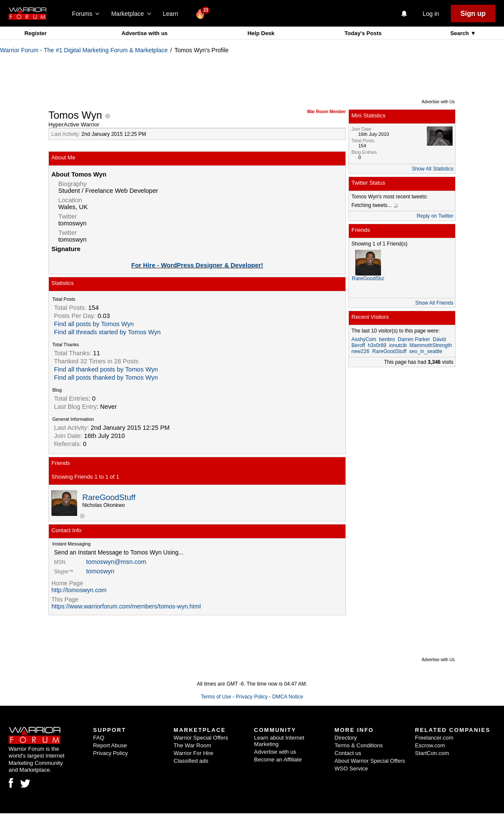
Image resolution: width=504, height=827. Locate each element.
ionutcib (398, 345)
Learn (173, 14)
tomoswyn (100, 571)
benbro (387, 339)
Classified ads (191, 761)
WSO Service (351, 769)
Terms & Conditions (359, 745)
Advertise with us (144, 33)
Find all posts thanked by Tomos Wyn (106, 378)
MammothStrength (431, 345)
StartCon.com (432, 753)
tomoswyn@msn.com (116, 562)
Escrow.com (430, 745)
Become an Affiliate (278, 760)
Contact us (348, 753)
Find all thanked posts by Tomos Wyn (106, 369)
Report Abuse (110, 745)
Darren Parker (414, 339)
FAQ (99, 738)
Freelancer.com (434, 738)
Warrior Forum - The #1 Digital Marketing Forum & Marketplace (84, 50)
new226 (360, 351)
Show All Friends (434, 303)
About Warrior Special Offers (370, 761)
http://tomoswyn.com (79, 590)
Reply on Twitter (435, 216)
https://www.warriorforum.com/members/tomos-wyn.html (126, 606)
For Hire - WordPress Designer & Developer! (197, 265)
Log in (431, 14)
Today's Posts (363, 33)
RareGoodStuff (109, 497)
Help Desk (261, 33)
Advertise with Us (438, 102)
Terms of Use (216, 697)
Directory (346, 738)
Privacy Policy (252, 697)
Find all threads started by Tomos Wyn (107, 332)
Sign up (473, 13)
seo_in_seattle (426, 351)
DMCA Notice (288, 697)
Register (36, 33)
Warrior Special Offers (201, 738)
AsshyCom (364, 339)
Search (460, 33)
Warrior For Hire (193, 753)
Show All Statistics (433, 169)
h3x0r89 (377, 345)
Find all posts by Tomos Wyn (94, 324)
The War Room (192, 745)
